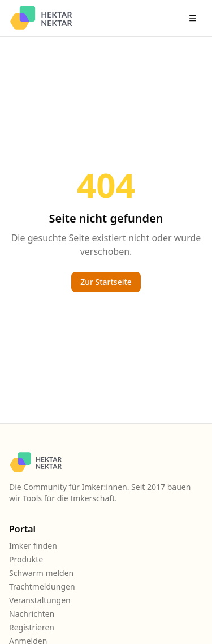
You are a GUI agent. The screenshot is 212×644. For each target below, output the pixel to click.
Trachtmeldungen (42, 587)
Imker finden (33, 546)
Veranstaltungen (40, 600)
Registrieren (32, 627)
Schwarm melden (41, 573)
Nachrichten (32, 614)
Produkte (26, 559)
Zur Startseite (106, 282)
